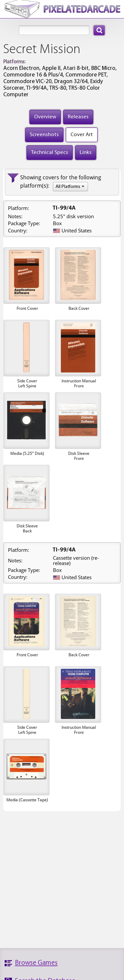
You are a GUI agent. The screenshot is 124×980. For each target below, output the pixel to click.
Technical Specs (50, 152)
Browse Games (36, 963)
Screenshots (44, 135)
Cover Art (82, 135)
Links (86, 152)
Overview (45, 117)
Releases (78, 117)
